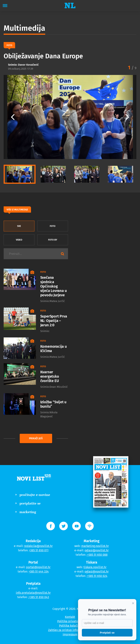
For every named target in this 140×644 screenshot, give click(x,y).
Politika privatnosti (70, 621)
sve (19, 226)
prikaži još (36, 438)
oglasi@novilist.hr (97, 550)
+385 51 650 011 (39, 550)
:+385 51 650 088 (97, 555)
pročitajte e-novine (33, 495)
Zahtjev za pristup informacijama (70, 630)
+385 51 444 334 (39, 572)
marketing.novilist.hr (95, 546)
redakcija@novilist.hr (38, 546)
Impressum (70, 634)
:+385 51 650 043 (39, 597)
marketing (26, 512)
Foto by (53, 240)
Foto (53, 226)
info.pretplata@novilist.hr (33, 593)
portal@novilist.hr (38, 567)
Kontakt (70, 617)
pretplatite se (28, 503)
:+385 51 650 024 (97, 576)
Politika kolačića (70, 626)
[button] (127, 117)
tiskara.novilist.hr (95, 567)
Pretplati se (107, 633)
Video (19, 240)
